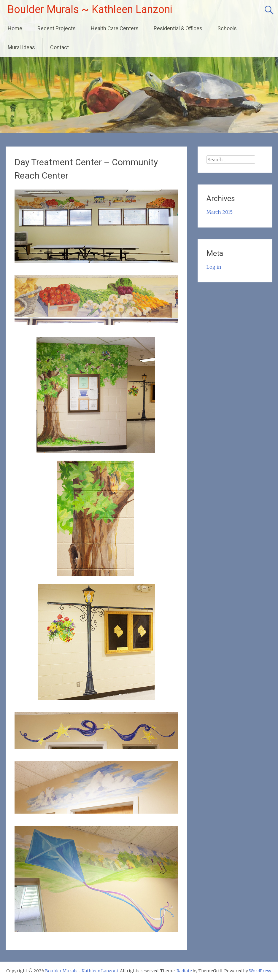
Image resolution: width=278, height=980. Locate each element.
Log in (214, 267)
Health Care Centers (115, 28)
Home (15, 28)
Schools (227, 28)
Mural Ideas (21, 47)
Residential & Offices (178, 28)
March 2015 (220, 212)
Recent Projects (57, 28)
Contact (59, 47)
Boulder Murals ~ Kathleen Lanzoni (90, 9)
